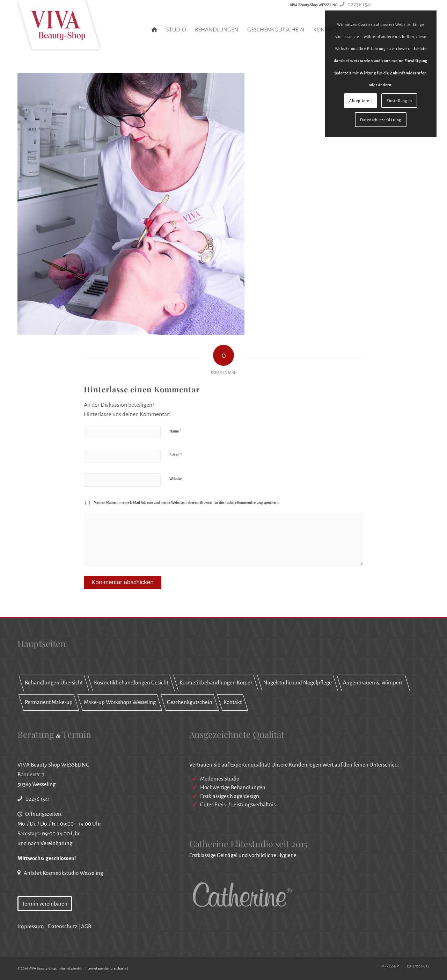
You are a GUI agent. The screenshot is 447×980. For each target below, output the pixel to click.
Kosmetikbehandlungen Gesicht (131, 683)
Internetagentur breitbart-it (106, 968)
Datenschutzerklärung (381, 120)
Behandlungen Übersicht (54, 683)
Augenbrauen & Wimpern (373, 683)
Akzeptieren (361, 101)
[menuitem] (154, 30)
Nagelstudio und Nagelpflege (298, 683)
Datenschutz (63, 926)
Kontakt (233, 702)
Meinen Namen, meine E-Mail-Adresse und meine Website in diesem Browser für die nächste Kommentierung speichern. (187, 503)
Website (176, 479)
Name (175, 431)
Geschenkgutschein (190, 702)
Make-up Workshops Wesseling (120, 702)
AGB (86, 926)
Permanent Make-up (49, 702)
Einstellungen (399, 101)
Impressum (31, 926)
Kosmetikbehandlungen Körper (216, 683)
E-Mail (176, 455)
